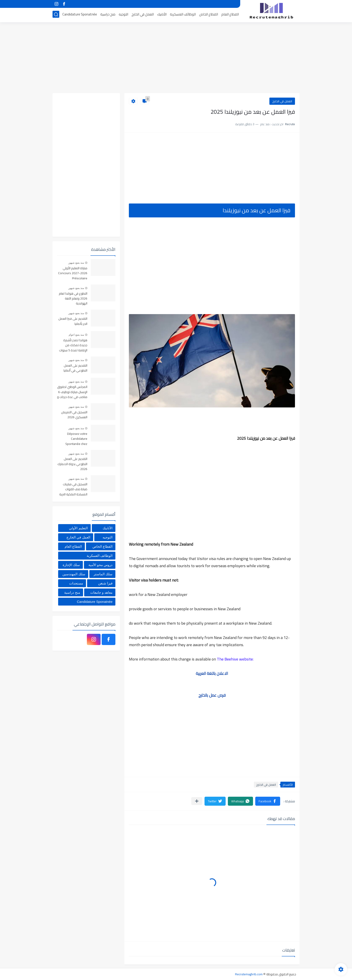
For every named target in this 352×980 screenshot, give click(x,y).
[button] (268, 801)
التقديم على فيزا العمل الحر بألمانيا (73, 321)
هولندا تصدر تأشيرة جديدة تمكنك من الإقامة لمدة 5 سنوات (73, 345)
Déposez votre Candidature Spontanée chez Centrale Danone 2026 (76, 439)
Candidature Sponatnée (80, 15)
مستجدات (76, 583)
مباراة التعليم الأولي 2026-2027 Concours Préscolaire (73, 273)
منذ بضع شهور (76, 263)
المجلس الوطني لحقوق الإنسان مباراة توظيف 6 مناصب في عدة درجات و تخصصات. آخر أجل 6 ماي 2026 (72, 392)
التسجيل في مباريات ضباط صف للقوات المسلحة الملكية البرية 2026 (73, 489)
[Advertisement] (176, 58)
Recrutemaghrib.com (249, 974)
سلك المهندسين (74, 574)
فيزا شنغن (105, 583)
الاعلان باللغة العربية (212, 673)
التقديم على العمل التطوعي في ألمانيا (75, 368)
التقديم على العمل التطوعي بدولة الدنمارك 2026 (72, 464)
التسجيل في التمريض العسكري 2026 (74, 415)
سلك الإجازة (71, 565)
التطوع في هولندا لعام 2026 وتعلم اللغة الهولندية (73, 299)
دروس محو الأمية (100, 565)
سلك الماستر (103, 574)
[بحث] (56, 15)
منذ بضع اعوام (76, 335)
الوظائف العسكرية (183, 15)
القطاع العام (230, 15)
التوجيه (123, 15)
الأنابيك (162, 15)
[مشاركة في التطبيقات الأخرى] (197, 801)
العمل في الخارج (143, 15)
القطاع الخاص (209, 15)
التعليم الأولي (78, 528)
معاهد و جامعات (101, 592)
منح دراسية (108, 15)
